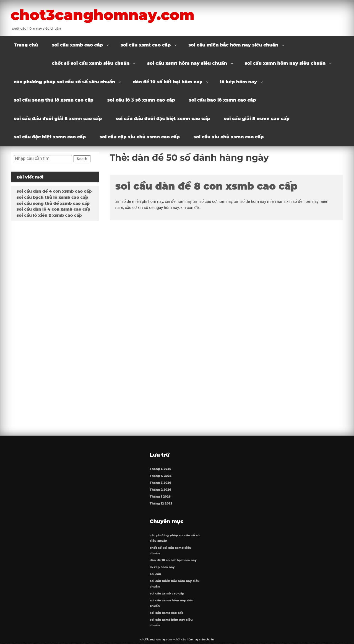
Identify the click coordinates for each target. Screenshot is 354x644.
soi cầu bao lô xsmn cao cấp (222, 100)
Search (82, 159)
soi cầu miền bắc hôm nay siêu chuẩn (233, 45)
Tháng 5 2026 (160, 469)
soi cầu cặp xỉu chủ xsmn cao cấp (140, 137)
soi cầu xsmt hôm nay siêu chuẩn (187, 63)
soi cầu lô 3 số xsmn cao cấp (141, 100)
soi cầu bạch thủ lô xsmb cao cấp (52, 197)
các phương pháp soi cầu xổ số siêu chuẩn (64, 82)
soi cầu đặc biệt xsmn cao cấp (50, 137)
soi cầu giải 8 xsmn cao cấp (257, 119)
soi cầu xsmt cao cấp (146, 45)
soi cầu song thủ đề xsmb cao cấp (53, 203)
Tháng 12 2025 (161, 504)
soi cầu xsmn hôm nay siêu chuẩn (285, 63)
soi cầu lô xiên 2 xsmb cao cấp (49, 215)
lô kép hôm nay (239, 82)
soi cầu (155, 574)
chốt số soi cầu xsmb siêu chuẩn (91, 63)
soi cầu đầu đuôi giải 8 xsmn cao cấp (58, 119)
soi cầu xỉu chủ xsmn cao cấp (229, 137)
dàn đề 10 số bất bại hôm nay (167, 82)
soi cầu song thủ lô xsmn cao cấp (54, 100)
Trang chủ (26, 45)
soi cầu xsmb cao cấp (77, 45)
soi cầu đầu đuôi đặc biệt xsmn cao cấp (163, 119)
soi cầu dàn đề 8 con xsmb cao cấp (206, 186)
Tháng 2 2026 (160, 490)
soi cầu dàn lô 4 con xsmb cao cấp (53, 209)
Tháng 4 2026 (161, 476)
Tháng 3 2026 (160, 483)
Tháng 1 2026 (160, 497)
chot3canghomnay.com (105, 15)
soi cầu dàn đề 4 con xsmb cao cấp (54, 191)
